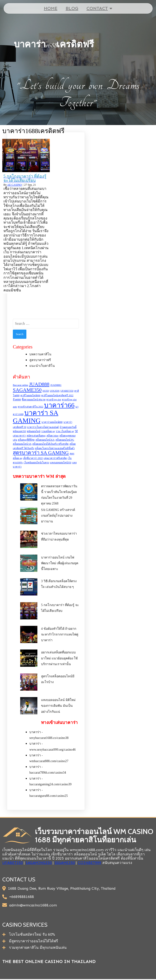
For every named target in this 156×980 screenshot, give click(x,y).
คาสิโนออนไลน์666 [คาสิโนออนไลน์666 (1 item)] (30, 395)
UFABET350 (13, 863)
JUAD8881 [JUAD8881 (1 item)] (56, 385)
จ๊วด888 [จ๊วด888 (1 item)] (17, 400)
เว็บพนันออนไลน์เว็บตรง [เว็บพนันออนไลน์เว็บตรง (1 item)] (36, 463)
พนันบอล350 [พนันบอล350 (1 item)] (19, 432)
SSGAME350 (65, 863)
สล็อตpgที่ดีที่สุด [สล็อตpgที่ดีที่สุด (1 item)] (26, 440)
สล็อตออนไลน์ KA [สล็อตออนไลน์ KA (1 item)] (45, 440)
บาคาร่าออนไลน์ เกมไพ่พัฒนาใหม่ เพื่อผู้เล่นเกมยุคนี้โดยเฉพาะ (60, 563)
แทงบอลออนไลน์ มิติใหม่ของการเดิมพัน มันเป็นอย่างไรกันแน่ (58, 706)
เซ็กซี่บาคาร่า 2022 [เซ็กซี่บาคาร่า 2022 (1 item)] (33, 458)
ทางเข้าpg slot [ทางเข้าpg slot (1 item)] (54, 400)
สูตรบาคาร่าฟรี (40, 360)
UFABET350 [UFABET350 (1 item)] (67, 391)
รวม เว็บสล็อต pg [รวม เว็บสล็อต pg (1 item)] (65, 432)
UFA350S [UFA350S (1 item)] (55, 391)
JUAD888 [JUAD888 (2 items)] (39, 384)
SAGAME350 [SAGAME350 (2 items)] (27, 390)
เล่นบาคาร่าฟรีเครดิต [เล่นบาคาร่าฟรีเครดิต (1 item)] (55, 458)
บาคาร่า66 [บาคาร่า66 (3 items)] (59, 405)
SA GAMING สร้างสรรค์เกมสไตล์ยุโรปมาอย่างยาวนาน (58, 516)
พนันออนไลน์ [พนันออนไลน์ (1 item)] (34, 432)
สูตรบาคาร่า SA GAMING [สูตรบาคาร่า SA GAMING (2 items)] (41, 453)
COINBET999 (89, 863)
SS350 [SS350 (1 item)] (46, 391)
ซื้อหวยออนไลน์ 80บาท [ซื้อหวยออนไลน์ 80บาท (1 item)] (34, 400)
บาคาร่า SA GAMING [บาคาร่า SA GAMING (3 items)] (36, 417)
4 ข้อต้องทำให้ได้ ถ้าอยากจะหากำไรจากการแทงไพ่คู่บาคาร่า (60, 634)
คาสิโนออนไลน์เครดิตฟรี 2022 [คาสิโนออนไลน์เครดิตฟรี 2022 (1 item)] (57, 395)
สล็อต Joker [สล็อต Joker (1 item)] (53, 436)
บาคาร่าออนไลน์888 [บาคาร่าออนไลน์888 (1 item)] (52, 422)
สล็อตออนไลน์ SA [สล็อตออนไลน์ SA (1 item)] (22, 444)
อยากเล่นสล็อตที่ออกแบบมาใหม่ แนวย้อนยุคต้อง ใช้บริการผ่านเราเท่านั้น (59, 658)
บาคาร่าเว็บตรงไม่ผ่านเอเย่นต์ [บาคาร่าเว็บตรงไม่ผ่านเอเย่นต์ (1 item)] (43, 427)
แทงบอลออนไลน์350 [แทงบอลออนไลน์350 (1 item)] (61, 463)
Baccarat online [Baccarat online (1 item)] (21, 385)
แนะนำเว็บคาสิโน (42, 366)
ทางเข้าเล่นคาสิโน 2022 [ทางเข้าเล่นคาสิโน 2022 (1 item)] (31, 407)
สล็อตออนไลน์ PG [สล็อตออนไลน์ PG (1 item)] (65, 440)
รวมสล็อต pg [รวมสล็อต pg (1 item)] (48, 432)
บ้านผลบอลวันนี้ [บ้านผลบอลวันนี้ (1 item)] (68, 427)
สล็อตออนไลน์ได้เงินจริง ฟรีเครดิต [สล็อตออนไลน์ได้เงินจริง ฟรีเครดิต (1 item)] (50, 444)
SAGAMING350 (39, 863)
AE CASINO (14, 185)
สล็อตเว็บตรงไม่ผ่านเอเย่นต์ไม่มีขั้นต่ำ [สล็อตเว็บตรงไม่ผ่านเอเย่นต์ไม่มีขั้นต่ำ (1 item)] (55, 448)
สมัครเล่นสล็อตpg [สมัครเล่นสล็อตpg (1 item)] (36, 436)
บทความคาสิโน (40, 354)
